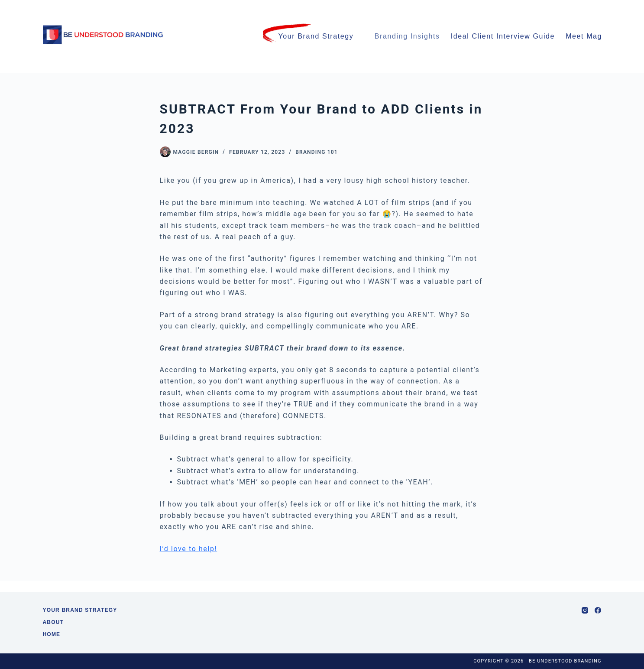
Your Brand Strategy (316, 36)
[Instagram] (585, 610)
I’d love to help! (189, 549)
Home (52, 634)
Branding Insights (407, 36)
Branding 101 (317, 152)
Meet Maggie (594, 37)
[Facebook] (598, 610)
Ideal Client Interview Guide (503, 36)
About (53, 622)
